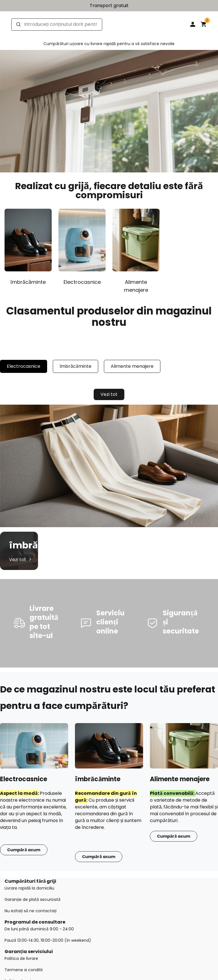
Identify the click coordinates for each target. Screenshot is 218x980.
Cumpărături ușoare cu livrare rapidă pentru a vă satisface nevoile (109, 44)
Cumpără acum (24, 850)
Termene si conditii (24, 970)
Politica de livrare (21, 958)
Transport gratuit (109, 6)
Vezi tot (109, 394)
